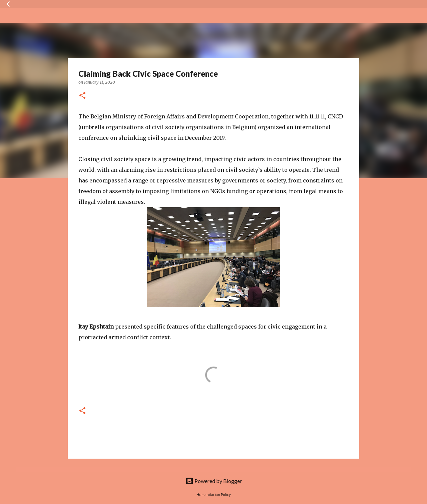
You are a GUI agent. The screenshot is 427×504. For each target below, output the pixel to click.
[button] (82, 96)
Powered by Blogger (214, 481)
